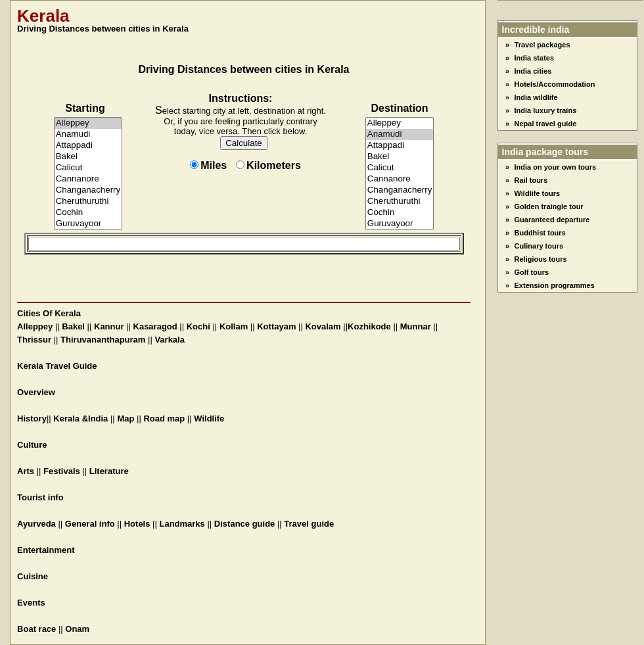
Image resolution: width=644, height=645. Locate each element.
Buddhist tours (540, 233)
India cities (533, 71)
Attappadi (88, 146)
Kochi (198, 326)
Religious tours (541, 259)
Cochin (88, 213)
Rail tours (531, 180)
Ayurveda (36, 524)
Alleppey (88, 123)
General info (90, 524)
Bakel (88, 157)
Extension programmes (555, 285)
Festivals (62, 471)
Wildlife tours (538, 193)
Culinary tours (539, 246)
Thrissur (34, 340)
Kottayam (276, 326)
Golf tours (532, 272)
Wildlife (209, 418)
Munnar (416, 326)
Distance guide (244, 524)
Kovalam (323, 326)
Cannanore (88, 179)
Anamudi (88, 134)
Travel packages (542, 45)
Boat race (36, 629)
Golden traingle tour (549, 206)
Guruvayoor (88, 224)
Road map (164, 418)
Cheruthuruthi (88, 202)
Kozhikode (369, 326)
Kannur (109, 326)
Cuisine (33, 576)
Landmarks (182, 524)
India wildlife (536, 97)
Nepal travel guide (546, 124)
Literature (109, 471)
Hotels (137, 524)
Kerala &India (80, 418)
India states (535, 58)
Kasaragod (155, 326)
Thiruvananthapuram (103, 340)
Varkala (170, 340)
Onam (77, 629)
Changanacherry (88, 190)
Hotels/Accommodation (555, 84)
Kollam (234, 326)
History (32, 418)
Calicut (88, 168)
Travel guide (309, 524)
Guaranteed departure (552, 220)
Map (126, 418)
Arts (26, 471)
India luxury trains (546, 110)
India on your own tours (556, 167)
